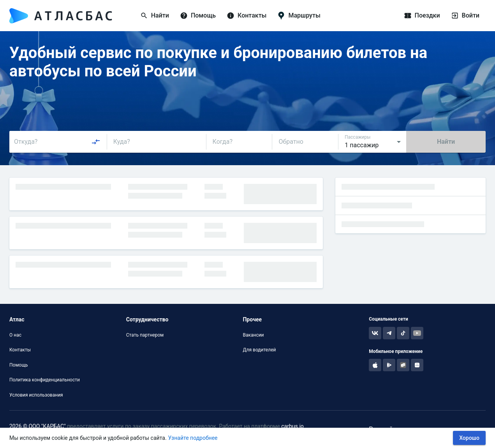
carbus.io (292, 426)
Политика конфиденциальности (45, 380)
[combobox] (57, 142)
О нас (15, 335)
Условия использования (36, 395)
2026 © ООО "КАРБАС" (38, 426)
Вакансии (253, 335)
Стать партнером (145, 335)
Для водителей (259, 350)
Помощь (19, 365)
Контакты (20, 350)
